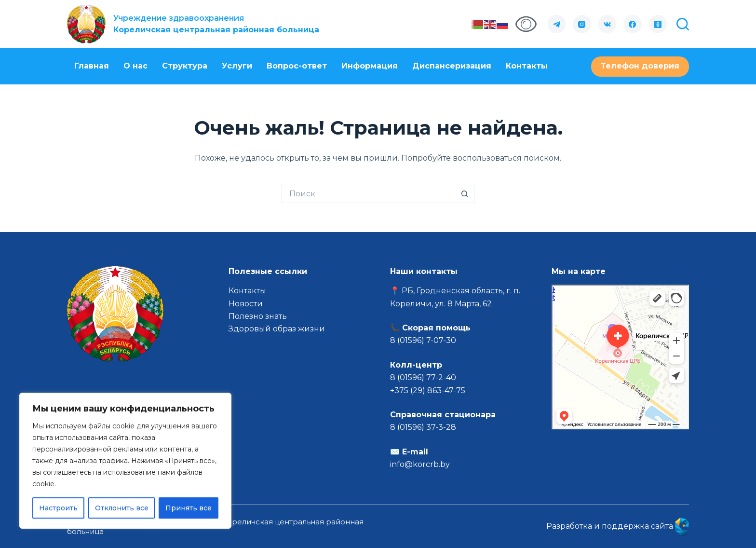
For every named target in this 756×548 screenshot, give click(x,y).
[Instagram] (582, 24)
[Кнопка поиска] (465, 193)
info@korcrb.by (420, 464)
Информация (370, 66)
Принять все (189, 508)
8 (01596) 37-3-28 (423, 427)
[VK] (607, 24)
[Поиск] (683, 24)
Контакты (527, 66)
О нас (135, 66)
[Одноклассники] (658, 24)
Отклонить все (122, 508)
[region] (125, 461)
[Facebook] (633, 24)
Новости (246, 304)
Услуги (237, 66)
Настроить (58, 508)
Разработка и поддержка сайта (618, 526)
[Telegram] (557, 24)
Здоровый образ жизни (277, 329)
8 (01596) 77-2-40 (423, 377)
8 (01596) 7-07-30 (424, 340)
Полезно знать (258, 316)
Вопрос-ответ (297, 66)
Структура (185, 66)
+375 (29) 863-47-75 (428, 390)
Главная (92, 66)
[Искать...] (368, 193)
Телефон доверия (640, 66)
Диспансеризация (452, 66)
